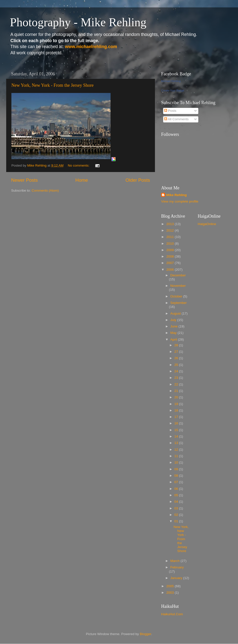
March (175, 561)
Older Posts (138, 180)
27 (177, 352)
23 (177, 378)
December (178, 275)
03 (177, 508)
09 (177, 469)
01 (177, 521)
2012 (171, 230)
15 (177, 430)
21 (177, 391)
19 (177, 404)
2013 (171, 224)
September (178, 303)
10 (177, 462)
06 (177, 489)
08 (177, 476)
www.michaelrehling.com (91, 47)
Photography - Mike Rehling (78, 22)
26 (177, 358)
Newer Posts (24, 180)
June (174, 326)
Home (82, 180)
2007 (171, 263)
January (177, 578)
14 (177, 436)
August (176, 313)
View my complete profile (180, 201)
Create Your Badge (173, 90)
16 (177, 423)
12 (177, 450)
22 (177, 384)
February (177, 567)
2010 (171, 244)
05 (177, 495)
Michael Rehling (171, 81)
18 (177, 410)
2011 (171, 237)
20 (177, 397)
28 (177, 345)
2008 (171, 256)
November (178, 286)
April (174, 339)
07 (177, 482)
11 (177, 456)
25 (177, 365)
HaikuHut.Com (172, 614)
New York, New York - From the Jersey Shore (53, 85)
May (174, 333)
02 (177, 515)
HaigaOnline (207, 224)
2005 (171, 586)
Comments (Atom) (45, 190)
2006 (171, 270)
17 (177, 417)
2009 (171, 250)
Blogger (146, 634)
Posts (170, 111)
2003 (171, 593)
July (174, 320)
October (177, 296)
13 (177, 443)
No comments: (79, 165)
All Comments (176, 119)
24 (177, 371)
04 (177, 502)
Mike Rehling (176, 195)
